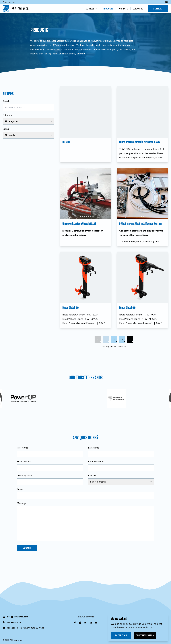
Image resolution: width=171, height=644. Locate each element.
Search (6, 101)
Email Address (24, 462)
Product (92, 475)
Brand (6, 129)
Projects (123, 9)
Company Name (25, 475)
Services (90, 9)
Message (22, 503)
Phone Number (96, 462)
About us (138, 9)
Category (7, 115)
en (166, 2)
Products (108, 9)
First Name (22, 448)
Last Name (94, 448)
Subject (21, 489)
